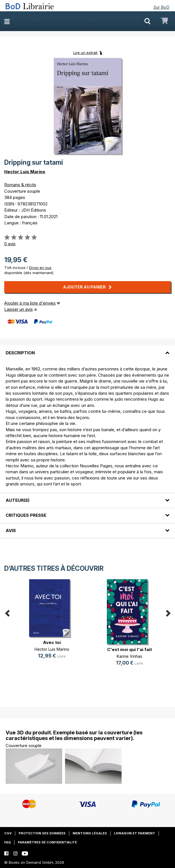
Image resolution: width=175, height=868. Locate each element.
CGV (8, 833)
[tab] (87, 350)
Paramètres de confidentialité (47, 842)
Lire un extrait (85, 53)
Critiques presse (26, 515)
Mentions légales (90, 833)
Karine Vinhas (129, 656)
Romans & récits (20, 185)
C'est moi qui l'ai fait (129, 649)
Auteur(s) (18, 500)
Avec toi (52, 642)
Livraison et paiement (135, 833)
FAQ (7, 842)
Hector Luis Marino (25, 172)
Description (20, 353)
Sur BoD (161, 7)
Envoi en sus (40, 268)
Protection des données (42, 833)
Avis (11, 530)
